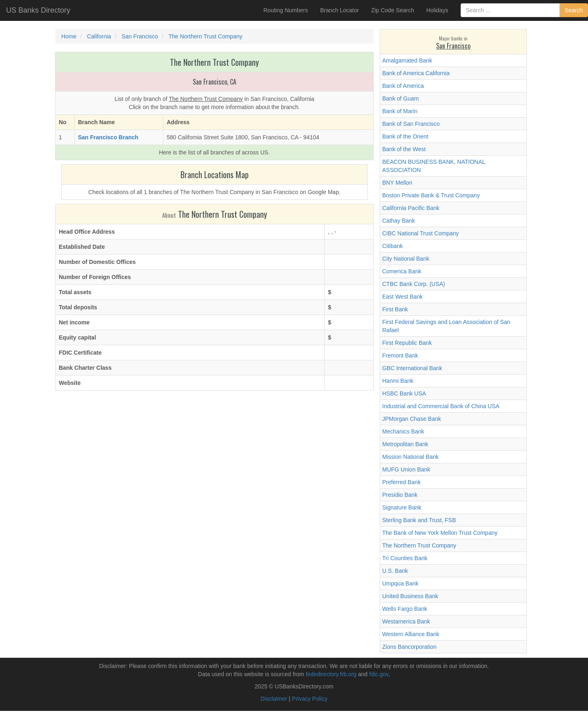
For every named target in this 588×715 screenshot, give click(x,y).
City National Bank (406, 259)
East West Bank (402, 297)
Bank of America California (416, 73)
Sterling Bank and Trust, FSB (419, 520)
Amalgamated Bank (407, 60)
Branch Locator (340, 10)
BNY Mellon (397, 183)
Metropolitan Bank (405, 444)
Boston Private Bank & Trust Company (431, 195)
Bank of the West (404, 149)
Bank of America (403, 86)
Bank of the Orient (405, 136)
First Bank (395, 309)
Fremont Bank (400, 355)
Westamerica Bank (406, 621)
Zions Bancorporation (409, 647)
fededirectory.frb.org (331, 674)
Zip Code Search (393, 10)
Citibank (393, 246)
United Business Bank (410, 596)
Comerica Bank (402, 271)
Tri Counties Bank (405, 558)
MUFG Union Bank (406, 469)
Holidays (437, 10)
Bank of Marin (400, 111)
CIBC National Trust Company (421, 233)
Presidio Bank (400, 495)
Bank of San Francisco (411, 124)
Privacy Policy (310, 699)
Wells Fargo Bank (405, 609)
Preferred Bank (401, 482)
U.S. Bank (395, 571)
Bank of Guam (401, 98)
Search (574, 10)
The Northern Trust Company (419, 545)
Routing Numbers (286, 10)
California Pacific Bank (411, 208)
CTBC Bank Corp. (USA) (414, 284)
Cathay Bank (399, 221)
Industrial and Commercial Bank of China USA (441, 406)
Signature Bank (402, 507)
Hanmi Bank (398, 381)
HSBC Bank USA (404, 393)
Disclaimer (274, 699)
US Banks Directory (38, 10)
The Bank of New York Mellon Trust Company (440, 533)
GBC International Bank (412, 368)
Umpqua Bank (400, 583)
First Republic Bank (407, 343)
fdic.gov (379, 674)
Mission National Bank (411, 457)
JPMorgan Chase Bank (412, 419)
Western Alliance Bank (411, 634)
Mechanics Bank (403, 431)
